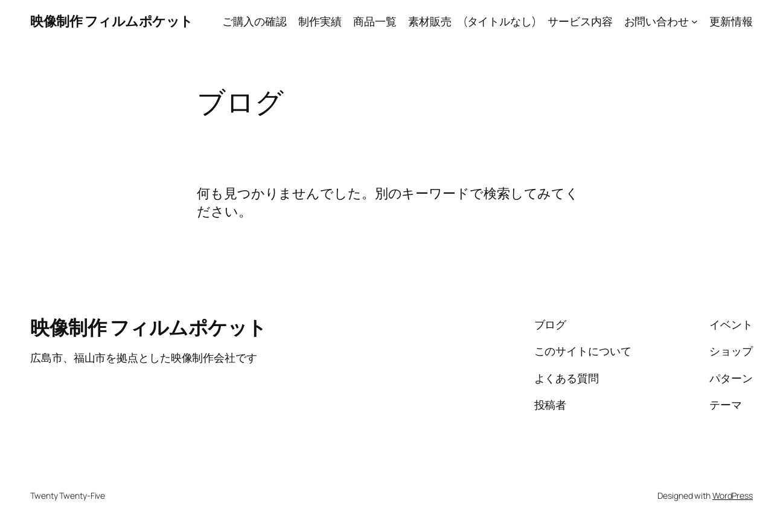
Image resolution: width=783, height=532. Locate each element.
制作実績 (320, 21)
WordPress (733, 495)
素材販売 (430, 21)
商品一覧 (375, 21)
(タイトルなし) (500, 21)
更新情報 (731, 21)
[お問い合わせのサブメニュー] (695, 21)
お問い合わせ (657, 21)
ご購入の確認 (254, 21)
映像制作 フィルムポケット (112, 21)
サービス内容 (580, 21)
